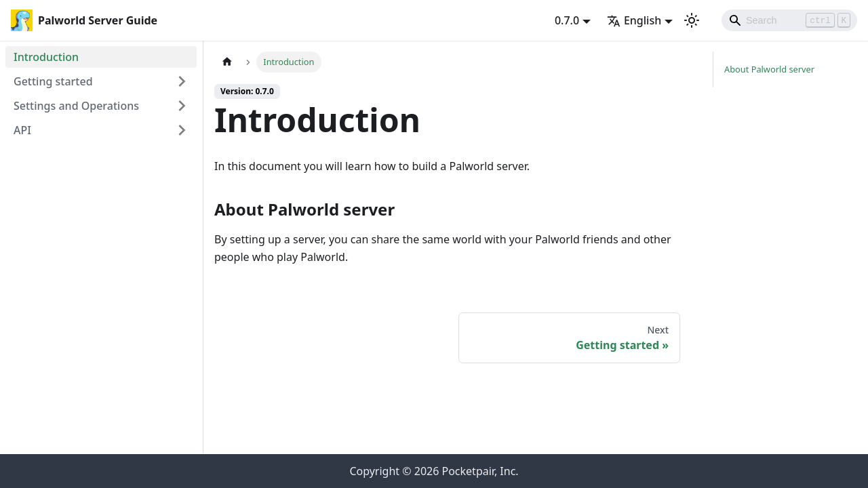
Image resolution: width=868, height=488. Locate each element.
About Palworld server (769, 69)
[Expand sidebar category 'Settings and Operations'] (182, 106)
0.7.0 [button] (567, 20)
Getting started (53, 81)
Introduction (46, 57)
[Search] (789, 20)
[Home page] (227, 62)
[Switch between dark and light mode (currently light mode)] (692, 20)
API (22, 130)
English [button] (634, 20)
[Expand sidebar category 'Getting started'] (182, 81)
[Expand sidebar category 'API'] (182, 130)
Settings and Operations (76, 106)
